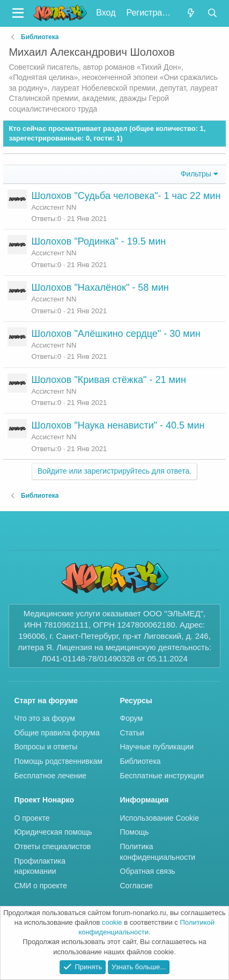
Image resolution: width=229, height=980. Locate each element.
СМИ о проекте (40, 886)
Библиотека (141, 761)
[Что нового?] (191, 13)
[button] (18, 13)
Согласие (136, 886)
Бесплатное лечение (50, 776)
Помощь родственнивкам (58, 761)
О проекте (32, 818)
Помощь (135, 832)
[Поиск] (213, 13)
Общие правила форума (57, 733)
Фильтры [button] (196, 174)
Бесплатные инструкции (162, 776)
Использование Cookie (160, 818)
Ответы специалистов (52, 846)
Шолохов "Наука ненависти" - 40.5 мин (118, 425)
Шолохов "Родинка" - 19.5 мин (98, 241)
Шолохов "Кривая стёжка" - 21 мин (108, 380)
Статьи (132, 733)
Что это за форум (45, 718)
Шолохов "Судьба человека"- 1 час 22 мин (126, 196)
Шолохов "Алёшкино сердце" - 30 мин (116, 334)
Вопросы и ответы (46, 747)
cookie (112, 922)
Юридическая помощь (53, 832)
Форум (132, 718)
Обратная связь (148, 871)
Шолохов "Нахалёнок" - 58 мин (100, 288)
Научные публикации (157, 747)
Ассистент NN (54, 207)
